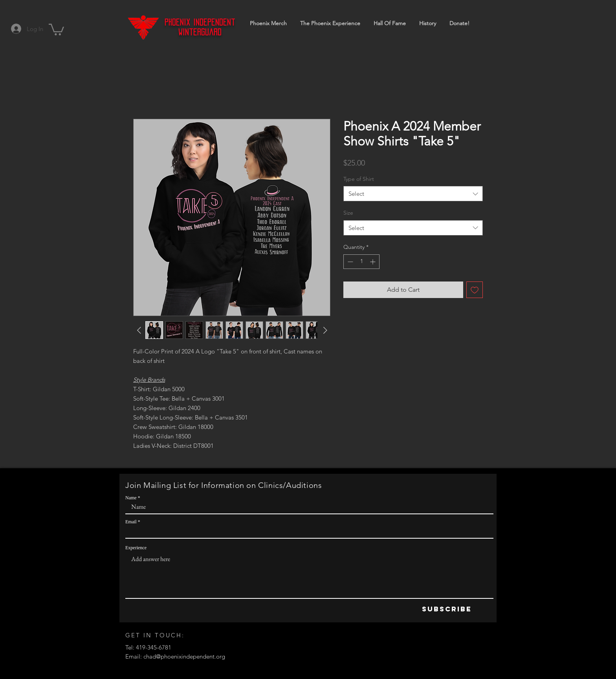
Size (348, 213)
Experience (136, 548)
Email (131, 522)
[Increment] (373, 262)
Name (131, 498)
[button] (56, 29)
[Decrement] (349, 262)
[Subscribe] (447, 609)
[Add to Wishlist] (475, 290)
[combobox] (413, 194)
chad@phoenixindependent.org (184, 656)
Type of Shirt (359, 179)
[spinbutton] (361, 262)
